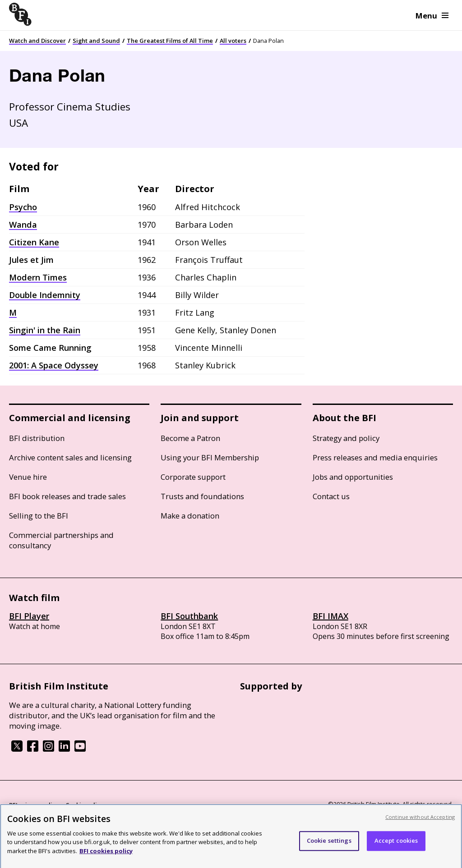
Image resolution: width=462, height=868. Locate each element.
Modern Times (38, 277)
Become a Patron (190, 438)
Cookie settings (329, 845)
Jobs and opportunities (353, 477)
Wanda (23, 225)
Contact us (331, 496)
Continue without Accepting (420, 821)
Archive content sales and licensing (70, 457)
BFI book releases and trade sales (67, 496)
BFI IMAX (330, 616)
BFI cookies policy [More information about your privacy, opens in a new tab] (106, 855)
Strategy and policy (346, 438)
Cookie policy (84, 805)
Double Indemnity (45, 295)
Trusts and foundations (202, 496)
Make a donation (190, 516)
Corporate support (193, 477)
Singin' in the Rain (45, 330)
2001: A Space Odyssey (54, 365)
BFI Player (29, 616)
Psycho (23, 207)
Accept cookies (396, 845)
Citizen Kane (34, 242)
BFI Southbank (189, 616)
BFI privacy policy (34, 805)
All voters (233, 41)
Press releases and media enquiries (375, 457)
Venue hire (28, 477)
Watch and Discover (37, 41)
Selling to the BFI (39, 516)
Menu (432, 16)
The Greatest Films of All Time (170, 41)
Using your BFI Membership (210, 457)
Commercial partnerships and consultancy (61, 540)
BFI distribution (37, 438)
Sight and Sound (96, 41)
